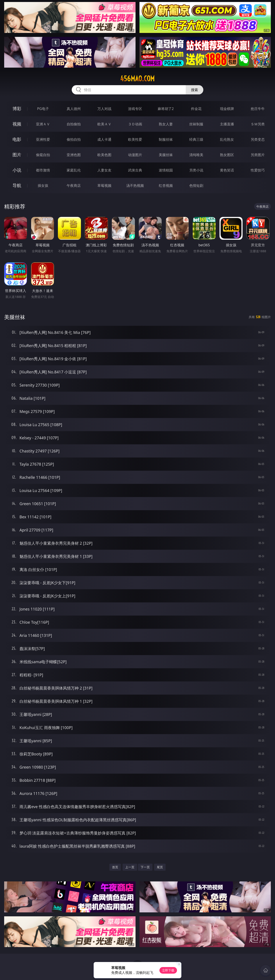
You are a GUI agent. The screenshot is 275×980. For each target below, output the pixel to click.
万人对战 (104, 109)
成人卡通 (104, 139)
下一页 (145, 867)
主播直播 (227, 124)
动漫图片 (135, 155)
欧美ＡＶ (104, 124)
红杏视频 (166, 186)
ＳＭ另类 (258, 124)
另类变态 (258, 139)
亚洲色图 (74, 155)
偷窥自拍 (43, 155)
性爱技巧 (258, 170)
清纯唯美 (196, 155)
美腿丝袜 (166, 155)
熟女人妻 (166, 124)
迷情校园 (166, 170)
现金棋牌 (227, 109)
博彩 (17, 109)
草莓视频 (104, 186)
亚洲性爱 (43, 139)
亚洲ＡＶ (43, 124)
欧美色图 (104, 155)
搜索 (195, 90)
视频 (17, 124)
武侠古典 (135, 170)
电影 (17, 139)
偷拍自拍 (74, 139)
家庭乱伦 (74, 170)
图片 (17, 155)
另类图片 (258, 155)
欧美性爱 (135, 139)
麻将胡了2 (166, 109)
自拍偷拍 (74, 124)
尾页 (160, 867)
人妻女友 (104, 170)
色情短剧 (196, 186)
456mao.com (137, 79)
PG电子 (43, 109)
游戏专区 (135, 109)
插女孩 (43, 186)
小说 (17, 170)
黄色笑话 (227, 170)
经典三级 (196, 139)
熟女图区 (227, 155)
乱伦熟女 (227, 139)
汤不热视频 (135, 186)
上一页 (130, 867)
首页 (115, 867)
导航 (17, 185)
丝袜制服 (196, 124)
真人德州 (74, 109)
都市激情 (43, 170)
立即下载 (168, 970)
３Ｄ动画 (135, 124)
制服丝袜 (166, 139)
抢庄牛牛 (258, 109)
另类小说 (196, 170)
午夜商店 (74, 186)
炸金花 (196, 109)
